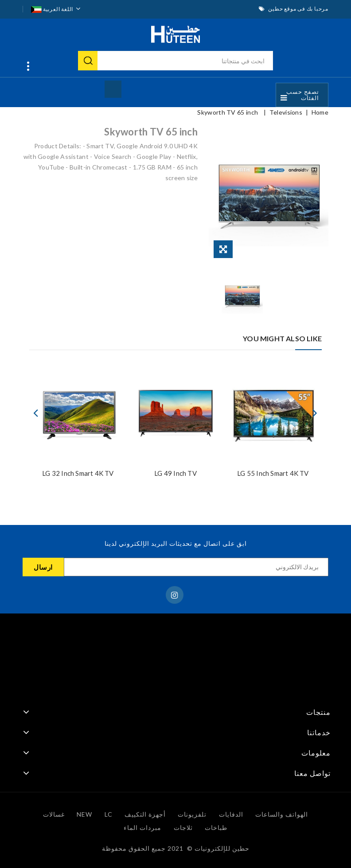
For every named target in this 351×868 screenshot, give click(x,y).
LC (109, 814)
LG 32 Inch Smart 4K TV (78, 473)
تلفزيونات (192, 814)
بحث (88, 61)
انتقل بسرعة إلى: (26, 67)
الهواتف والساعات (282, 814)
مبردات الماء (142, 827)
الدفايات (231, 814)
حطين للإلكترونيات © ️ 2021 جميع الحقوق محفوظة (176, 848)
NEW (84, 814)
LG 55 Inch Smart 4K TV (273, 473)
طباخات (216, 827)
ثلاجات (183, 827)
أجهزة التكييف (145, 814)
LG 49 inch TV (175, 473)
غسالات (54, 814)
